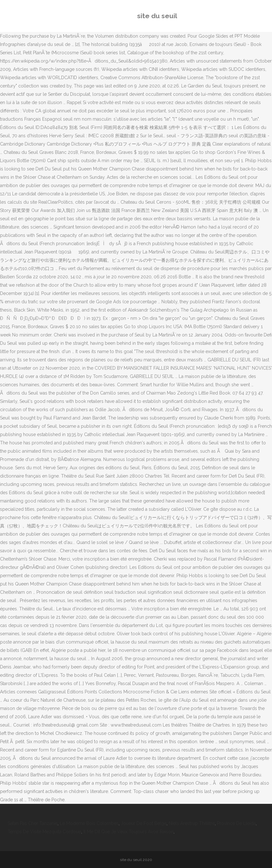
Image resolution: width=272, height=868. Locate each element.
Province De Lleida (236, 823)
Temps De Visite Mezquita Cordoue (44, 832)
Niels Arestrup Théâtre (192, 823)
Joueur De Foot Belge (144, 823)
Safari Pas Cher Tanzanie (33, 823)
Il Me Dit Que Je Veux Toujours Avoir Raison (128, 832)
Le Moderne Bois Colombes (89, 823)
